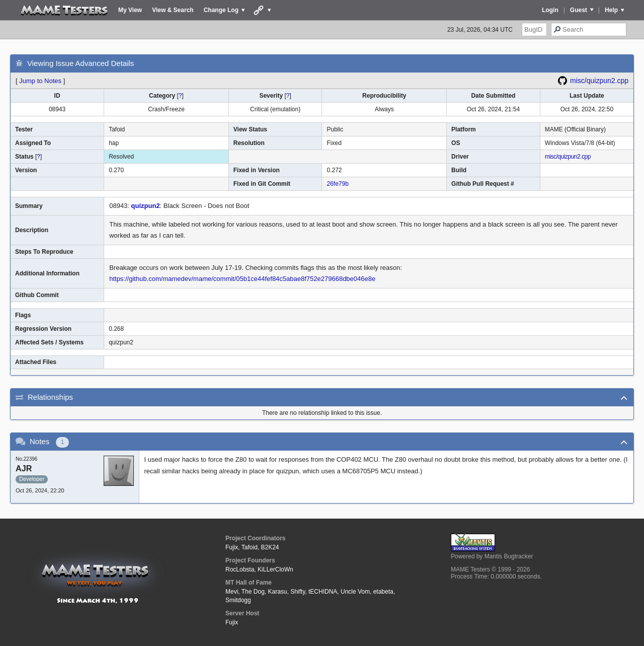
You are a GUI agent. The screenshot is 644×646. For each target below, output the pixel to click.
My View (130, 10)
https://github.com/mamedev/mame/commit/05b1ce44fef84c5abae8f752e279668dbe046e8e (242, 279)
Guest (579, 10)
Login (550, 10)
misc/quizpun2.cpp (599, 81)
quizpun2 (146, 206)
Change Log (221, 10)
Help (611, 10)
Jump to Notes (40, 81)
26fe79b (337, 184)
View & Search (173, 10)
